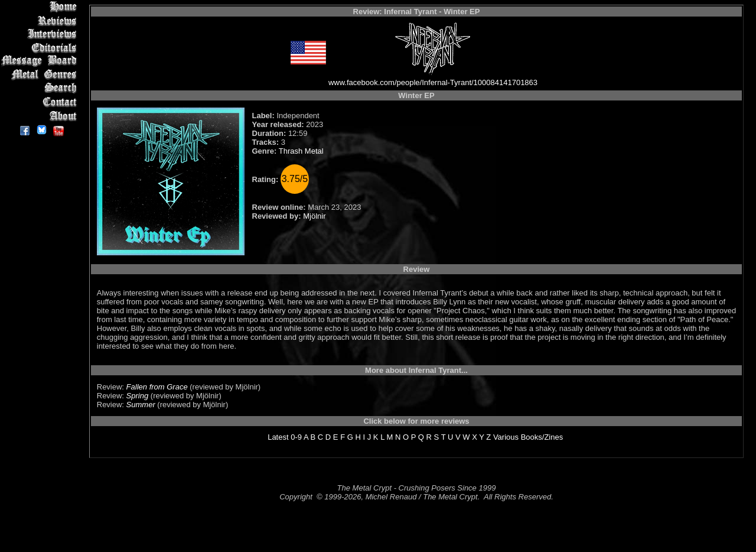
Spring (138, 396)
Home (41, 7)
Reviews (41, 20)
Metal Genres (41, 75)
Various (506, 437)
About (41, 116)
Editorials (41, 48)
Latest (278, 437)
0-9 (296, 437)
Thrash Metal (301, 151)
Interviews (41, 34)
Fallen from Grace (157, 387)
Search (41, 88)
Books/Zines (542, 437)
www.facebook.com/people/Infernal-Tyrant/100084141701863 (433, 82)
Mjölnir (314, 216)
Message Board (41, 61)
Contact (41, 102)
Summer (141, 405)
